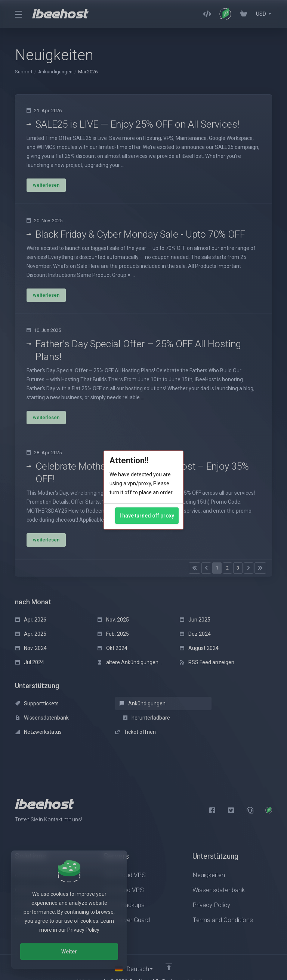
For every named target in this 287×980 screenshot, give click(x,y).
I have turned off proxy (147, 516)
